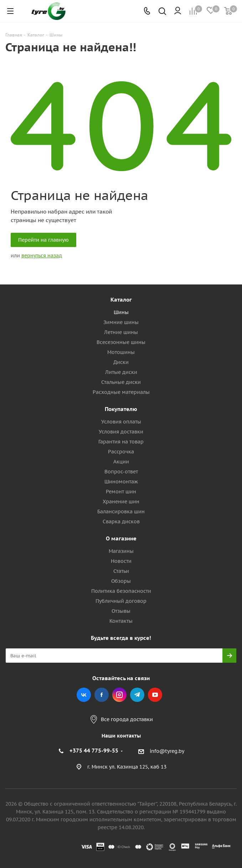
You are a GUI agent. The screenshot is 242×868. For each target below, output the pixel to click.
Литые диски (121, 372)
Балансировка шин (121, 512)
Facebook (102, 695)
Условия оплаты (121, 422)
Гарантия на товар (121, 442)
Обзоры (121, 581)
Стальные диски (121, 382)
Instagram (119, 695)
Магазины (121, 551)
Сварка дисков (121, 522)
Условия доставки (121, 432)
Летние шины (121, 332)
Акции (121, 462)
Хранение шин (121, 502)
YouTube (155, 695)
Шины (121, 312)
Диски (121, 362)
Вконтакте (84, 695)
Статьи (121, 571)
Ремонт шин (121, 492)
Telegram (137, 695)
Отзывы (121, 611)
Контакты (121, 621)
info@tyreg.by (167, 751)
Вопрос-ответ (121, 472)
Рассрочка (121, 452)
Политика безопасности (121, 591)
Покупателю (121, 409)
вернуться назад (42, 256)
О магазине (121, 538)
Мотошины (121, 352)
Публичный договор (121, 601)
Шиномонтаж (121, 482)
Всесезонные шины (121, 342)
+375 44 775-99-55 (94, 751)
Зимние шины (121, 322)
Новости (121, 561)
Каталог (121, 300)
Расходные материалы (121, 392)
